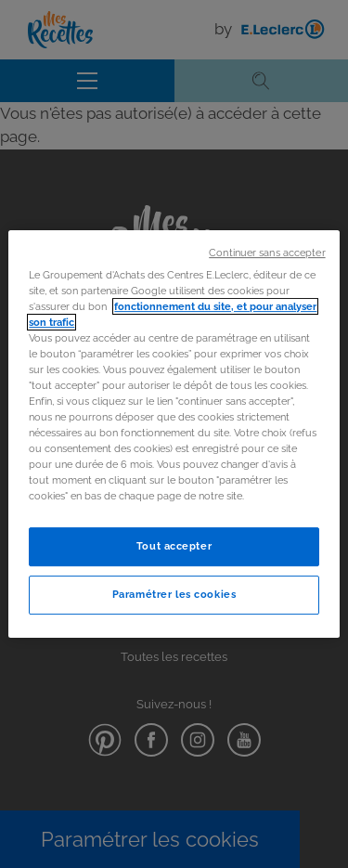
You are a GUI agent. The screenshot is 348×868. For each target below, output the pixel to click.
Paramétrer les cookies (174, 594)
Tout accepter (174, 547)
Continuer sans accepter (267, 253)
